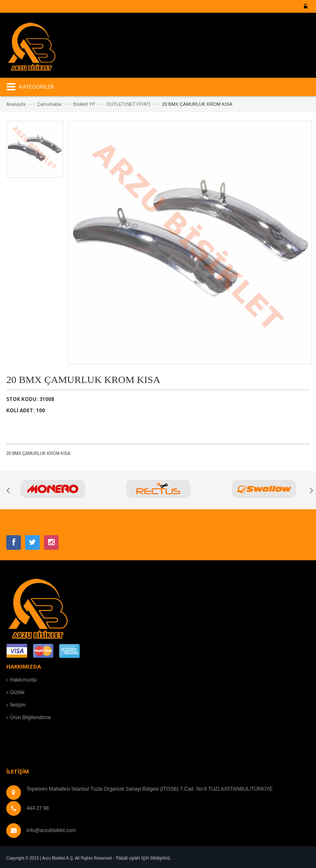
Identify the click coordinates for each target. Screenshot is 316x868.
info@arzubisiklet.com (51, 830)
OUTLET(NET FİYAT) (129, 104)
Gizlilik (17, 692)
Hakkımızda (23, 680)
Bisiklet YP (84, 104)
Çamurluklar (49, 104)
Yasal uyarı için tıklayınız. (144, 858)
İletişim (18, 705)
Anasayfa (16, 104)
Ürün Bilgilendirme (31, 717)
